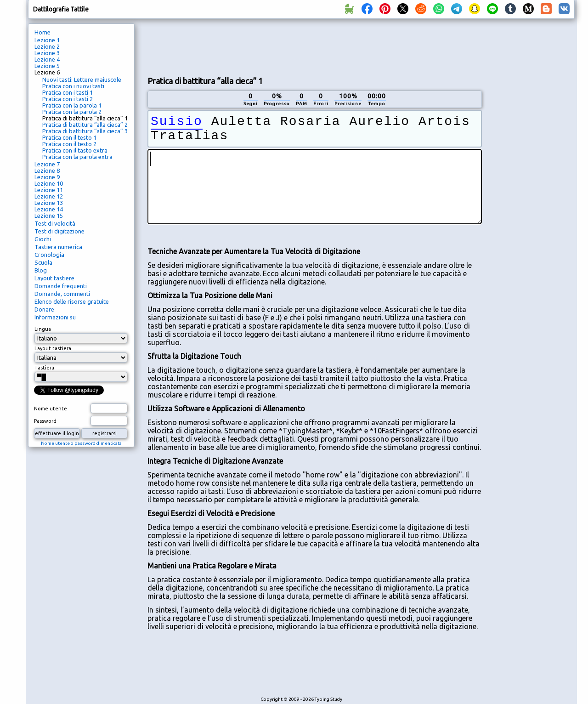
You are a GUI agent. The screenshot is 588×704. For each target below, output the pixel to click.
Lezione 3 (47, 53)
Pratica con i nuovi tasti (73, 86)
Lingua (43, 329)
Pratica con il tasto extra (75, 150)
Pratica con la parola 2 (72, 112)
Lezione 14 (49, 209)
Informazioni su (55, 317)
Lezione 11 (49, 190)
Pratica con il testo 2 (69, 144)
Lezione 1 (47, 40)
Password (45, 421)
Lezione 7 (47, 164)
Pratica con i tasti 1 (68, 92)
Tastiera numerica (58, 247)
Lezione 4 (47, 59)
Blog (41, 270)
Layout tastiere (54, 278)
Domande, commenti (62, 294)
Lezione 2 (47, 46)
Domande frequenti (61, 286)
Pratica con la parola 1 (72, 105)
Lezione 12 (49, 196)
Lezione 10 (49, 183)
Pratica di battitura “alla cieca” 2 (85, 125)
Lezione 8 (47, 170)
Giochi (43, 239)
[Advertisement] (315, 46)
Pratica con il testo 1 (69, 137)
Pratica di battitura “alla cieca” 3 (85, 131)
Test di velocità (55, 223)
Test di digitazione (59, 231)
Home (42, 32)
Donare (44, 309)
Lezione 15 (49, 216)
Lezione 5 (47, 66)
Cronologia (49, 255)
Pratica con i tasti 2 (68, 99)
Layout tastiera (53, 348)
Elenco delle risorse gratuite (72, 301)
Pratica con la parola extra (77, 157)
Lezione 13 (49, 203)
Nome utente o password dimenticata (81, 443)
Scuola (43, 262)
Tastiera (44, 368)
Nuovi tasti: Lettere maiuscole (82, 79)
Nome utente (51, 409)
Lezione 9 (47, 177)
